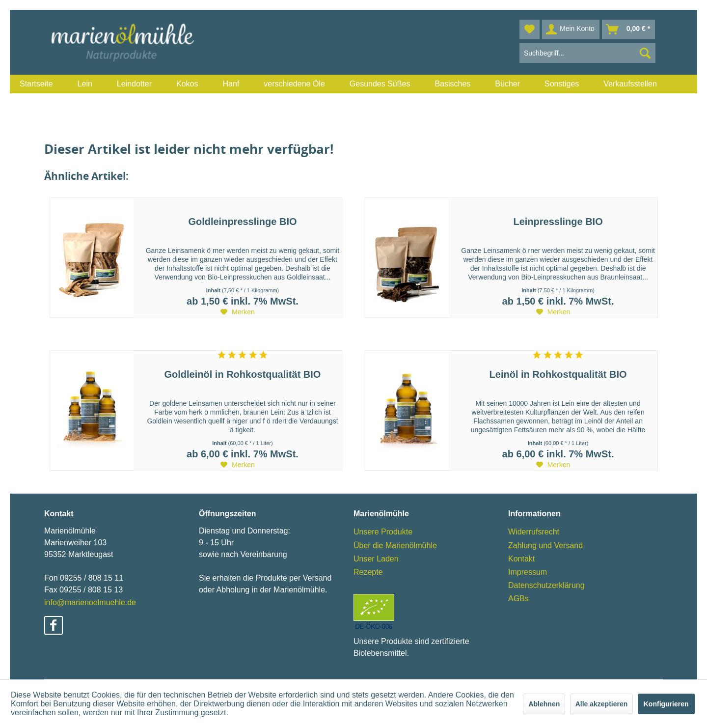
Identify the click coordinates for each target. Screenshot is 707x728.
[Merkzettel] (530, 29)
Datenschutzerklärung (546, 585)
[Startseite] (36, 84)
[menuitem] (36, 84)
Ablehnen (544, 704)
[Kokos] (187, 84)
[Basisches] (452, 84)
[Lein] (85, 84)
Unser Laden (376, 559)
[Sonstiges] (562, 84)
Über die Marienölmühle (395, 546)
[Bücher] (507, 84)
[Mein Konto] (571, 29)
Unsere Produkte (383, 532)
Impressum (528, 572)
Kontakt (521, 559)
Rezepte (368, 572)
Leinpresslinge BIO (558, 222)
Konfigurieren (666, 704)
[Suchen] (645, 53)
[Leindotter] (134, 84)
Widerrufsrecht (534, 532)
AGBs (518, 599)
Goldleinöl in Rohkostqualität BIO (243, 374)
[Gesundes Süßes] (380, 84)
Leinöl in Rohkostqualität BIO (558, 374)
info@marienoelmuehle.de (90, 602)
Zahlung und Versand (545, 546)
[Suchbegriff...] (587, 53)
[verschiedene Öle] (294, 84)
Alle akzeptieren (602, 704)
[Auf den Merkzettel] (238, 312)
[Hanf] (231, 84)
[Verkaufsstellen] (630, 84)
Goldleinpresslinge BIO (242, 222)
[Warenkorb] (628, 29)
